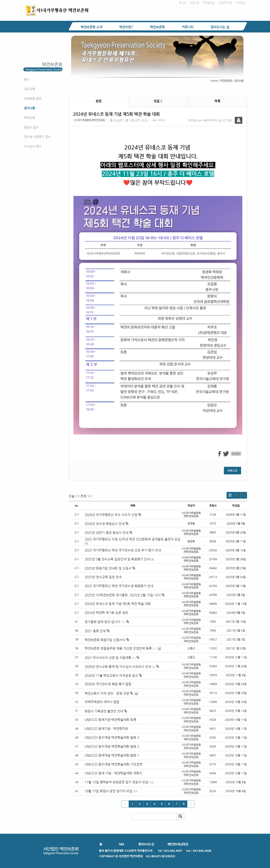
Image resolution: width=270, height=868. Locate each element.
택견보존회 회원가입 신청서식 (105, 640)
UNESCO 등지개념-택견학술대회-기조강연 (113, 764)
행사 (27, 79)
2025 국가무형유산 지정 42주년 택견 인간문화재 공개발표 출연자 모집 (132, 539)
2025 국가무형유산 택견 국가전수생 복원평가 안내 (119, 586)
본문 (99, 101)
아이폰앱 (240, 3)
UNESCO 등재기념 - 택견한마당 (106, 729)
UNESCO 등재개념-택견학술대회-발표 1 (112, 755)
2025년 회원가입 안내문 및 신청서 (110, 568)
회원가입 (194, 3)
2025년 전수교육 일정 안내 (104, 577)
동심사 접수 (31, 127)
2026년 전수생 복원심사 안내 (107, 524)
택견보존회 (157, 27)
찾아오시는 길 (220, 27)
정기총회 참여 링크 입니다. (103, 622)
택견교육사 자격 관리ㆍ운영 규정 (107, 693)
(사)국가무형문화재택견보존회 (89, 120)
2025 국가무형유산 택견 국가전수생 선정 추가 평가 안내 (123, 550)
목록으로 (232, 471)
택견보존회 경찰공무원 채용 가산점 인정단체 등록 (118, 648)
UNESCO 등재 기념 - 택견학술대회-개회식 (113, 773)
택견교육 (30, 118)
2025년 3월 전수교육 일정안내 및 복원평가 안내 (117, 559)
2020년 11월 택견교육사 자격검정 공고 (111, 675)
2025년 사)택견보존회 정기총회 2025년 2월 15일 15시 (125, 595)
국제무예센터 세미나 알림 (102, 702)
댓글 (158, 101)
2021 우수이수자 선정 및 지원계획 (108, 658)
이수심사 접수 (33, 146)
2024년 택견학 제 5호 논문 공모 (106, 613)
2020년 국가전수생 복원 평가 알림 (108, 684)
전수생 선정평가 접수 (37, 137)
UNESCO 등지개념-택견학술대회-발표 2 (112, 746)
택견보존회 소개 (91, 27)
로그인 (183, 3)
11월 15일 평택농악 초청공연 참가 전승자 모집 (116, 782)
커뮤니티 (188, 27)
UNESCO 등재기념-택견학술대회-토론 (111, 720)
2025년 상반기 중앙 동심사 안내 (108, 533)
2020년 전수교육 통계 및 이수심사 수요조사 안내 (118, 667)
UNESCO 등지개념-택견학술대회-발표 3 (112, 737)
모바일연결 (209, 3)
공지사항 (30, 108)
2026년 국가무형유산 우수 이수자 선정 (113, 515)
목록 (217, 101)
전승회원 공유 (33, 98)
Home (214, 81)
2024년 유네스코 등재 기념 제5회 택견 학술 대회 (118, 604)
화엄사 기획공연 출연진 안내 (104, 711)
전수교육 (30, 89)
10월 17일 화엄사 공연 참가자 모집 (108, 791)
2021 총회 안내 (95, 631)
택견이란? (126, 27)
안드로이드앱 (225, 3)
